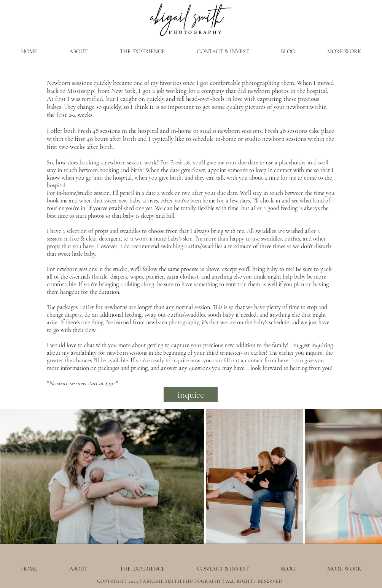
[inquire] (191, 395)
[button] (142, 51)
